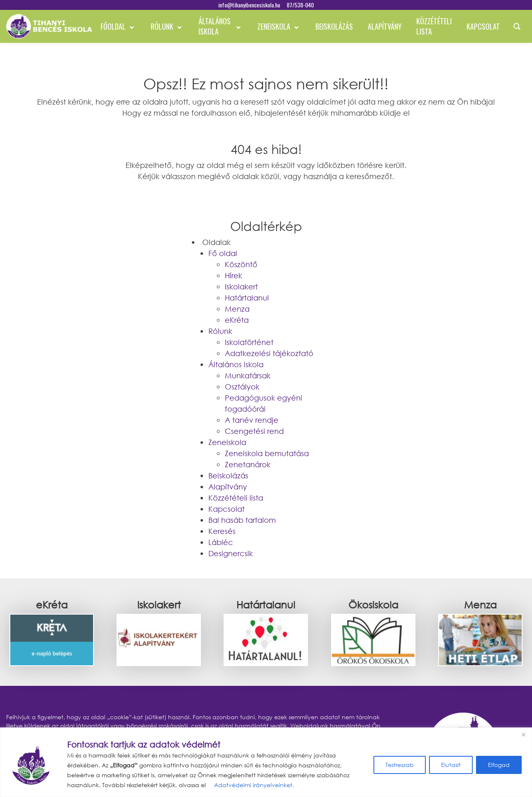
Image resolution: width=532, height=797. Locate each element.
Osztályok (242, 387)
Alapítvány (228, 487)
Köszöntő (241, 264)
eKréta (237, 320)
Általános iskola (236, 364)
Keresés (222, 531)
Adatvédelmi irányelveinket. (253, 785)
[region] (266, 762)
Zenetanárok (248, 464)
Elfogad (499, 765)
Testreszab (400, 765)
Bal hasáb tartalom (242, 520)
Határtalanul (247, 298)
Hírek (233, 275)
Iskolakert (241, 287)
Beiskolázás (228, 475)
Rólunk (220, 331)
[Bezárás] (523, 734)
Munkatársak (248, 375)
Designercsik (231, 553)
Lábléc (221, 542)
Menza (237, 309)
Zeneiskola (227, 442)
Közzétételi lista (236, 498)
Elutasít (451, 765)
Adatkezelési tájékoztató (269, 353)
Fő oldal (223, 253)
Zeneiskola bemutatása (267, 453)
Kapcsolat (226, 509)
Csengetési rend (254, 431)
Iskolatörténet (249, 342)
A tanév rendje (252, 420)
